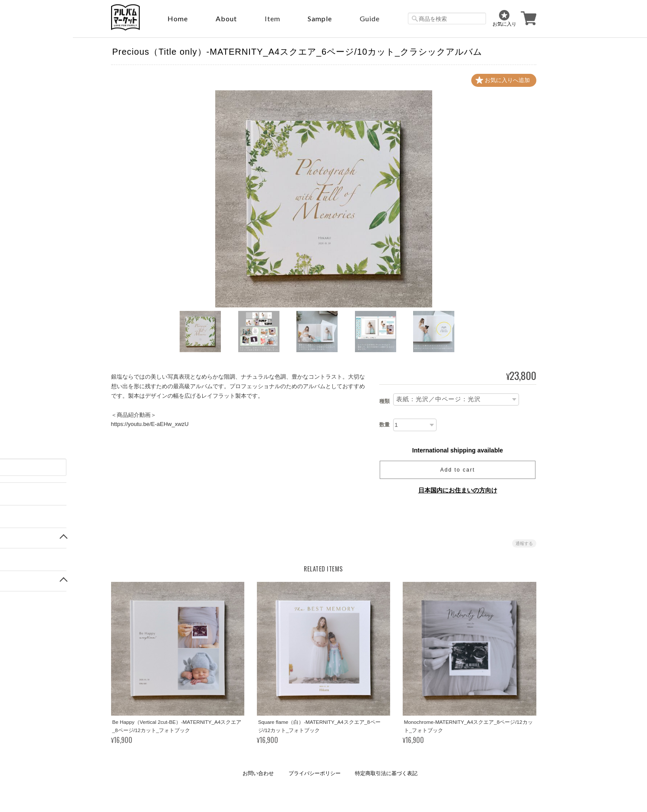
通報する (524, 543)
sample (320, 18)
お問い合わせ (258, 773)
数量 (384, 425)
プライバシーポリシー (315, 773)
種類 (384, 402)
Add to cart (457, 470)
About (226, 18)
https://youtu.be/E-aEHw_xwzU (150, 424)
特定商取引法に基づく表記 (386, 773)
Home (178, 18)
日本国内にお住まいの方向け (458, 490)
